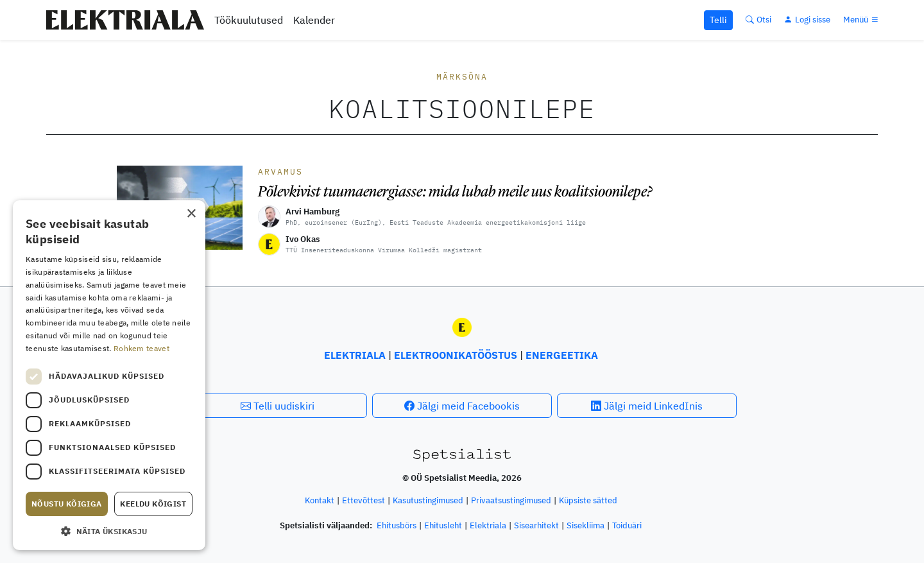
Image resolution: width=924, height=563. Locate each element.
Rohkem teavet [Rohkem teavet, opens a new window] (141, 348)
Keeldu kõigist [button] (153, 504)
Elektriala (488, 525)
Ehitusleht (443, 525)
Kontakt (320, 500)
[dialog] (109, 375)
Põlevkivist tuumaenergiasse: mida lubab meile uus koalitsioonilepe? (455, 191)
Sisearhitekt (536, 525)
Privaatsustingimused (511, 500)
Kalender (314, 20)
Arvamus (280, 172)
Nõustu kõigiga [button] (67, 504)
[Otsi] (758, 20)
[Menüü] (862, 20)
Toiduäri (627, 525)
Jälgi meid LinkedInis (647, 406)
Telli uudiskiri (278, 406)
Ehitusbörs (397, 525)
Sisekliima (586, 525)
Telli (718, 20)
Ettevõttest (364, 500)
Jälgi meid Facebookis (462, 406)
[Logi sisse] (807, 20)
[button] (109, 531)
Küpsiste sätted (588, 500)
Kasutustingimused (428, 500)
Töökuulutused (249, 20)
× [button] (191, 214)
